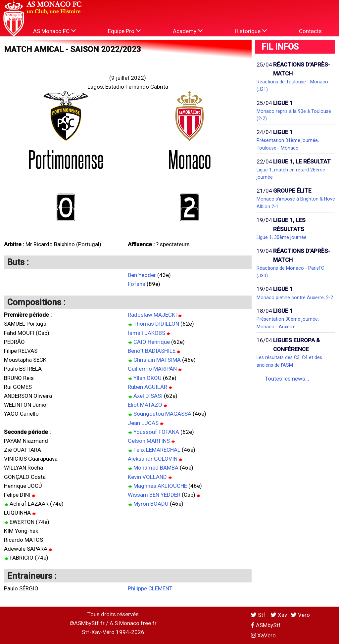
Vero (300, 615)
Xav (279, 615)
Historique (251, 31)
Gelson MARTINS (149, 441)
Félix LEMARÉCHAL (157, 450)
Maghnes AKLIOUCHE (160, 486)
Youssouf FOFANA (156, 432)
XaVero (263, 635)
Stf (259, 615)
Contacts (310, 31)
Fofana (137, 284)
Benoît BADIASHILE (152, 351)
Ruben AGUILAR (147, 387)
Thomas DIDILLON (156, 324)
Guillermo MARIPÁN (152, 369)
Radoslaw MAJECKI (152, 315)
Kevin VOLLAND (147, 477)
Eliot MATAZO (145, 405)
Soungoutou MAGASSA (162, 414)
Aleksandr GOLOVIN (153, 459)
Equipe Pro (124, 31)
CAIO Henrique (152, 342)
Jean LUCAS (143, 423)
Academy (188, 31)
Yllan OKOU (147, 378)
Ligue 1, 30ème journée (282, 237)
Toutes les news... (287, 379)
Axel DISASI (148, 396)
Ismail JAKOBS (146, 333)
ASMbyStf (266, 625)
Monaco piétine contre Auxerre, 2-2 (295, 298)
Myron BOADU (151, 504)
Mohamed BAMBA (156, 468)
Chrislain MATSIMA (157, 360)
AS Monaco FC (54, 31)
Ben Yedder (142, 275)
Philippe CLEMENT (150, 588)
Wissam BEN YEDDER (154, 495)
